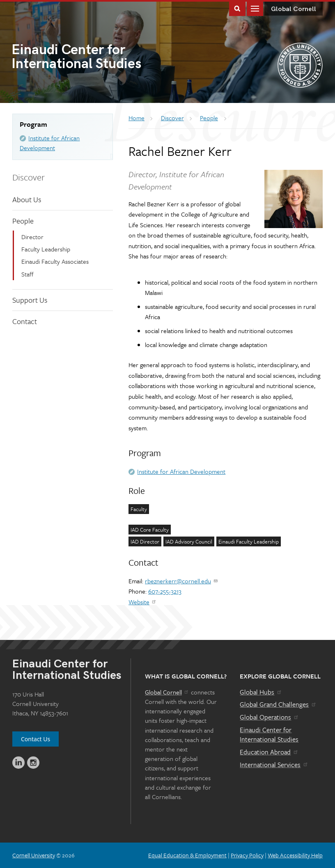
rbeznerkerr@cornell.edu (182, 581)
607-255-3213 (165, 591)
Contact (25, 321)
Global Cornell (294, 9)
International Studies (89, 58)
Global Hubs (261, 692)
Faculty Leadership (46, 249)
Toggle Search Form (237, 8)
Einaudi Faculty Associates (55, 261)
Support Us (30, 300)
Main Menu (255, 8)
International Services (274, 765)
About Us (27, 199)
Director (32, 237)
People (23, 221)
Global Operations (269, 717)
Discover (29, 177)
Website (143, 602)
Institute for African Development (181, 471)
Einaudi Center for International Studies (269, 735)
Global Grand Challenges (278, 704)
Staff (28, 274)
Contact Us (36, 739)
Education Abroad (269, 752)
